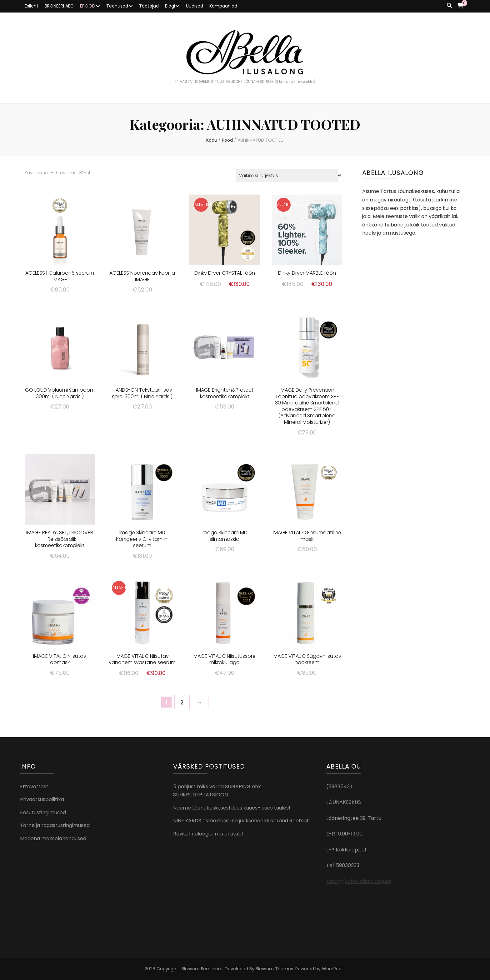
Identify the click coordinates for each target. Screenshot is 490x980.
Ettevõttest (34, 787)
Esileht (32, 6)
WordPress (333, 969)
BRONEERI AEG (59, 6)
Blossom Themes (274, 969)
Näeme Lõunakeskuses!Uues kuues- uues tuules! (232, 808)
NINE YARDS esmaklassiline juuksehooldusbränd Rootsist (241, 821)
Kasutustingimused (43, 812)
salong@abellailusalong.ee (359, 881)
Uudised (195, 6)
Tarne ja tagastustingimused (55, 825)
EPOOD (88, 6)
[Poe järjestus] (290, 175)
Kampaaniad (223, 6)
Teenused (117, 6)
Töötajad (149, 6)
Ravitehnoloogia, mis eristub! (208, 834)
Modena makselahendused (53, 838)
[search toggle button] (449, 6)
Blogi (170, 6)
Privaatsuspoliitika (42, 799)
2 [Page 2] (182, 702)
